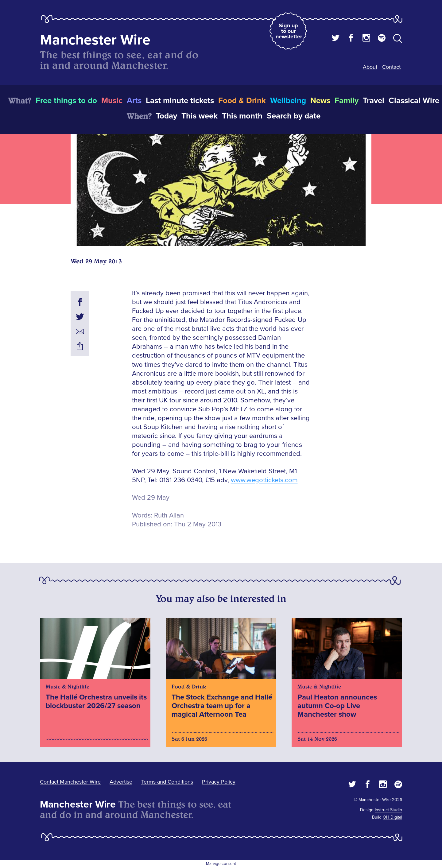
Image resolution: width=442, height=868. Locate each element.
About (370, 67)
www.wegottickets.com (264, 480)
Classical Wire (414, 101)
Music (112, 101)
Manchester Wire (95, 40)
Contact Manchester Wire (70, 782)
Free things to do (66, 101)
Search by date (294, 116)
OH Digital (392, 817)
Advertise (121, 782)
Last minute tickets (180, 101)
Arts (134, 101)
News (320, 101)
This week (200, 116)
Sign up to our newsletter (289, 31)
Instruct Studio (388, 810)
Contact (391, 67)
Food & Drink (242, 101)
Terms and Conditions (167, 782)
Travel (374, 101)
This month (242, 116)
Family (347, 101)
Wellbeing (288, 101)
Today (167, 116)
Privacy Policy (219, 782)
